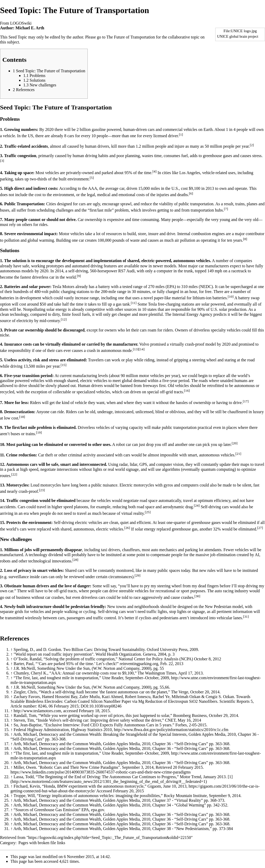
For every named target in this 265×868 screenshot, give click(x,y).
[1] (181, 134)
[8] (245, 239)
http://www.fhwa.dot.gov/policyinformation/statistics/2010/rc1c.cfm (171, 730)
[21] (238, 454)
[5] (92, 178)
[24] (197, 505)
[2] (252, 145)
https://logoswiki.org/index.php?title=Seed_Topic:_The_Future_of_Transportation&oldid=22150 (110, 837)
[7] (226, 209)
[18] (22, 417)
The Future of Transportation (131, 37)
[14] (142, 349)
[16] (187, 391)
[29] (137, 575)
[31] (246, 617)
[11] (134, 303)
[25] (148, 512)
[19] (39, 432)
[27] (260, 528)
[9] (79, 276)
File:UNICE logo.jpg (240, 31)
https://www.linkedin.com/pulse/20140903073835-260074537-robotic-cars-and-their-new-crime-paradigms (101, 772)
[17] (246, 401)
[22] (14, 474)
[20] (235, 443)
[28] (75, 560)
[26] (127, 528)
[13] (136, 349)
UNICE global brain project (238, 36)
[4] (154, 171)
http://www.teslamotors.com (37, 711)
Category (8, 843)
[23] (42, 490)
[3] (2, 161)
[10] (231, 297)
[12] (64, 319)
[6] (191, 193)
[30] (197, 596)
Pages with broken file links (42, 843)
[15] (64, 365)
